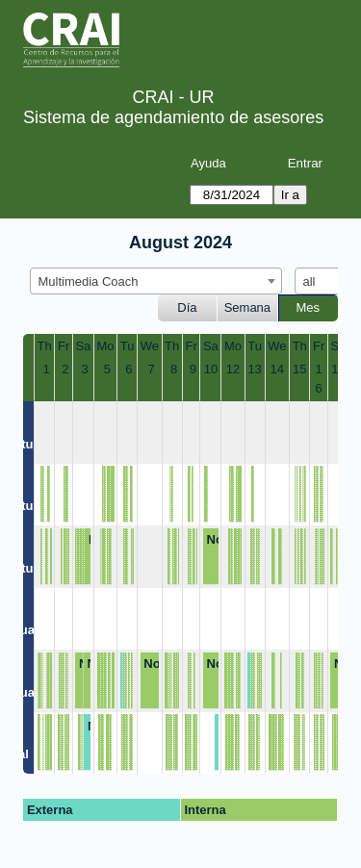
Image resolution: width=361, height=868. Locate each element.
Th (45, 346)
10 (211, 369)
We (150, 346)
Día (187, 307)
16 (319, 379)
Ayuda (208, 163)
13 (254, 369)
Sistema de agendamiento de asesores (173, 117)
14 (277, 369)
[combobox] (156, 281)
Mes (309, 307)
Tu (128, 346)
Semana (247, 307)
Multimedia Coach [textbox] (89, 281)
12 (233, 369)
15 (299, 369)
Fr (64, 346)
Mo (106, 346)
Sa (83, 346)
